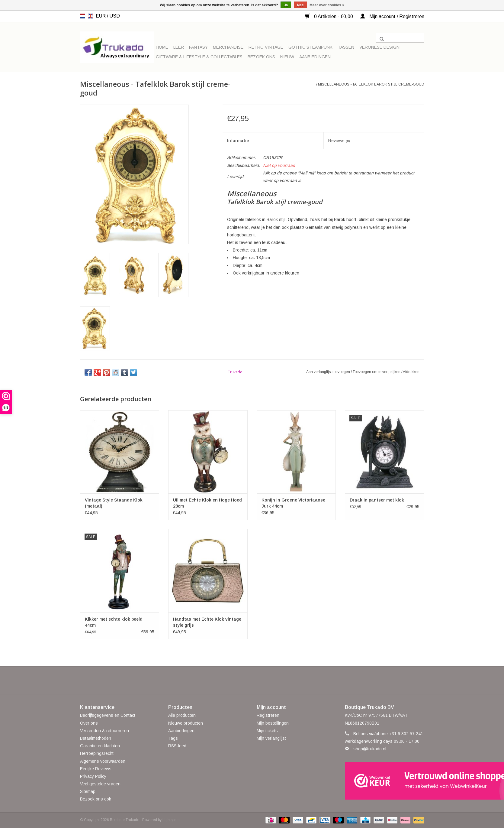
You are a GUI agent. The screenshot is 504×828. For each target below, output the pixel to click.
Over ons (89, 723)
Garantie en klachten (100, 746)
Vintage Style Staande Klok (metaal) (114, 503)
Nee (300, 5)
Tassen (346, 47)
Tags (173, 738)
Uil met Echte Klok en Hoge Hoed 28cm (207, 503)
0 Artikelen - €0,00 (330, 16)
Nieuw (287, 57)
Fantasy (198, 47)
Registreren (268, 715)
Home (162, 47)
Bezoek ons (261, 57)
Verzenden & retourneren (104, 731)
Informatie (238, 141)
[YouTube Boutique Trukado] (263, 680)
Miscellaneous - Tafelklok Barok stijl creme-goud (371, 84)
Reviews (339, 141)
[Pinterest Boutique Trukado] (252, 680)
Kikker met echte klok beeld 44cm (114, 622)
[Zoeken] (400, 38)
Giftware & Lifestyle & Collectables (199, 57)
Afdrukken (411, 372)
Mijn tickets (267, 731)
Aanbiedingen (315, 57)
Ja (286, 5)
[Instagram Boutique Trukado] (274, 680)
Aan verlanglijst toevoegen (329, 372)
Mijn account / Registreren (392, 16)
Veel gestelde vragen (100, 784)
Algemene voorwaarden (103, 761)
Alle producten (182, 715)
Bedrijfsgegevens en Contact (108, 715)
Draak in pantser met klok (377, 500)
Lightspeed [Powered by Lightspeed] (172, 820)
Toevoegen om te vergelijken (377, 372)
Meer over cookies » (327, 5)
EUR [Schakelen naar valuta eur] (101, 16)
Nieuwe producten (186, 723)
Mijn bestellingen (273, 723)
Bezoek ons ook (96, 799)
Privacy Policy (93, 776)
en (90, 16)
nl (82, 16)
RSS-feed (177, 746)
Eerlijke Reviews (96, 769)
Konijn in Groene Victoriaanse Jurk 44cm (293, 503)
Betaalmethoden (96, 738)
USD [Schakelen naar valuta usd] (115, 16)
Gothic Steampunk (310, 47)
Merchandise (228, 47)
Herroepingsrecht (97, 753)
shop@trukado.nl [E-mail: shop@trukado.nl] (370, 749)
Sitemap (88, 791)
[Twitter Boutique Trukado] (241, 680)
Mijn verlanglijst (271, 738)
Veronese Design (379, 47)
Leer (179, 47)
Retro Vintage (266, 47)
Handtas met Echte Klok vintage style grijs (207, 622)
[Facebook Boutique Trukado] (230, 680)
